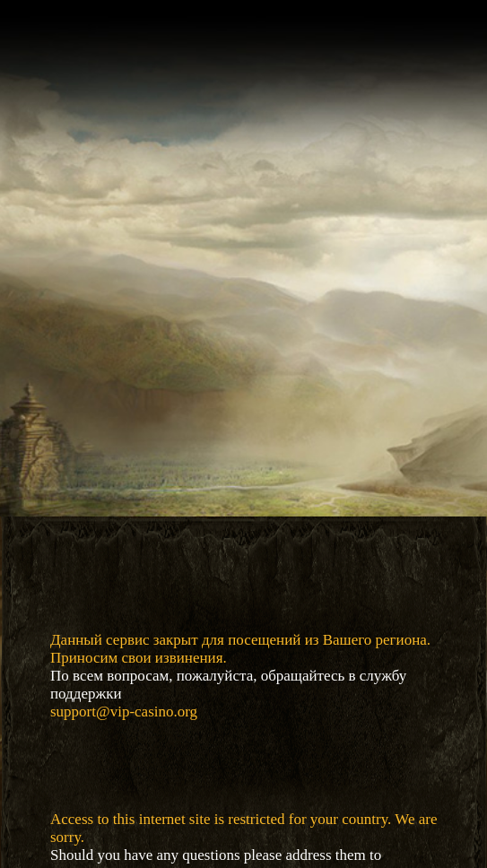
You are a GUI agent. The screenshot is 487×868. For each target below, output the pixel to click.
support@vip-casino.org (124, 712)
